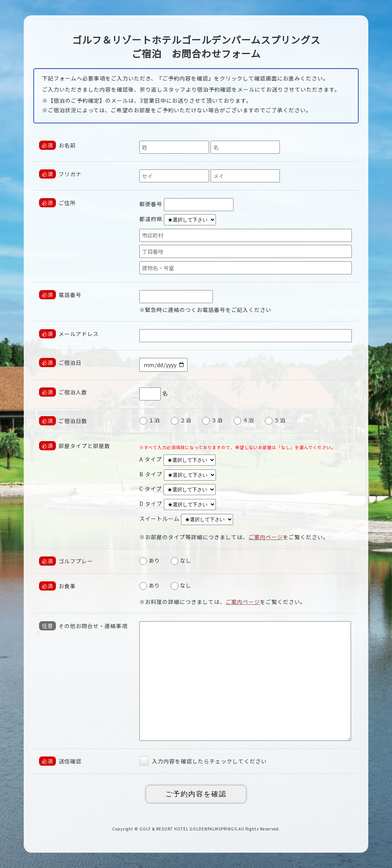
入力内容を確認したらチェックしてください (203, 761)
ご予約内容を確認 (196, 794)
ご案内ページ (266, 537)
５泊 (275, 420)
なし (181, 560)
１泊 (150, 420)
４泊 (244, 420)
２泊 (181, 420)
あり (150, 560)
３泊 (212, 420)
